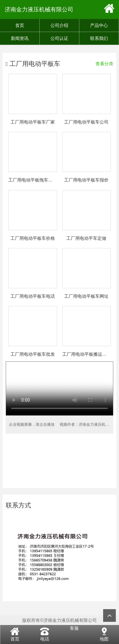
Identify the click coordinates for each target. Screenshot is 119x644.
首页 (20, 25)
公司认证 (59, 38)
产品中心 (99, 25)
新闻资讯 (20, 38)
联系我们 (99, 38)
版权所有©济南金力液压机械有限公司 (59, 620)
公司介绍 (59, 25)
